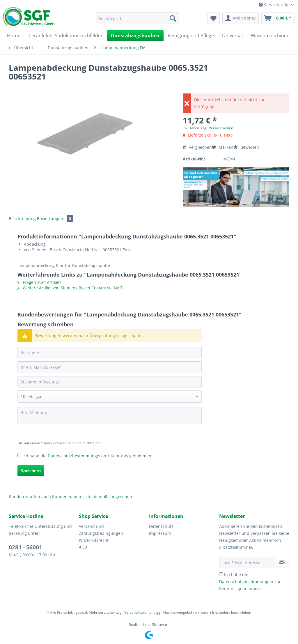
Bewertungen (55, 218)
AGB (83, 547)
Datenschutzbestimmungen (75, 456)
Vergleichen (197, 147)
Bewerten (246, 147)
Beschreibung (22, 218)
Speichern (31, 471)
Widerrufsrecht (94, 540)
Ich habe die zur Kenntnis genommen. (87, 456)
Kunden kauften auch (30, 497)
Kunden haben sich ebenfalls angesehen (92, 497)
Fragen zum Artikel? (39, 282)
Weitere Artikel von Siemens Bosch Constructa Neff (70, 288)
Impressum (160, 533)
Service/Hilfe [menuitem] (274, 5)
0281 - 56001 (25, 547)
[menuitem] (138, 21)
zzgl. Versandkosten (217, 128)
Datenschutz (161, 526)
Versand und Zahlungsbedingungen (101, 530)
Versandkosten (136, 612)
